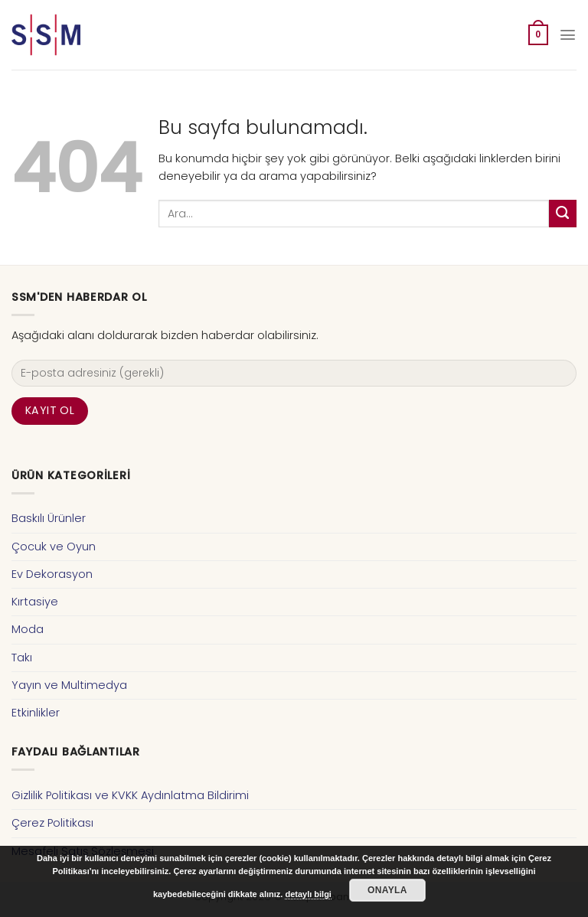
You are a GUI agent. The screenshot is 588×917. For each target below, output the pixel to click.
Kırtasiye (35, 602)
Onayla (387, 890)
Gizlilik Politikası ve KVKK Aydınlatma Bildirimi (130, 795)
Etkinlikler (36, 713)
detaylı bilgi (308, 894)
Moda (28, 629)
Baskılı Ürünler (49, 518)
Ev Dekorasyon (52, 574)
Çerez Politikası (52, 823)
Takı (22, 658)
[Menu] (568, 35)
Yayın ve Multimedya (69, 685)
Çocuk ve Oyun (54, 547)
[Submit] (563, 214)
